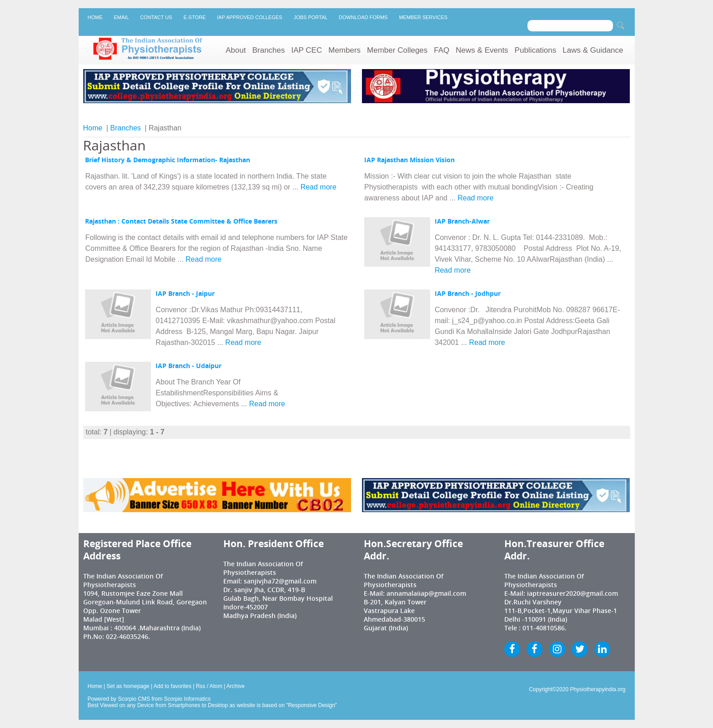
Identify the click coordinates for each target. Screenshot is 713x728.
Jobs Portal (311, 17)
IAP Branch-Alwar (462, 221)
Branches (269, 50)
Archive (236, 686)
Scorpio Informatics (188, 699)
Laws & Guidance (593, 50)
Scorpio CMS (134, 699)
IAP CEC (307, 50)
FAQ (442, 50)
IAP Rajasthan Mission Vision (409, 160)
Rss (201, 686)
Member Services (423, 17)
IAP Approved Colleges (249, 17)
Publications (536, 50)
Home (95, 17)
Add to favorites (173, 686)
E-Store (195, 17)
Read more (319, 187)
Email (122, 17)
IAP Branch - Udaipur (188, 366)
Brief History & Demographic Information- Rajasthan (168, 160)
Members (344, 50)
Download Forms (363, 17)
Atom (216, 686)
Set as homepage (128, 686)
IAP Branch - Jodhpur (468, 294)
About (236, 50)
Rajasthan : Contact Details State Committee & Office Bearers (181, 221)
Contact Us (156, 17)
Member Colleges (397, 50)
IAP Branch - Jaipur (185, 294)
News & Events (482, 50)
